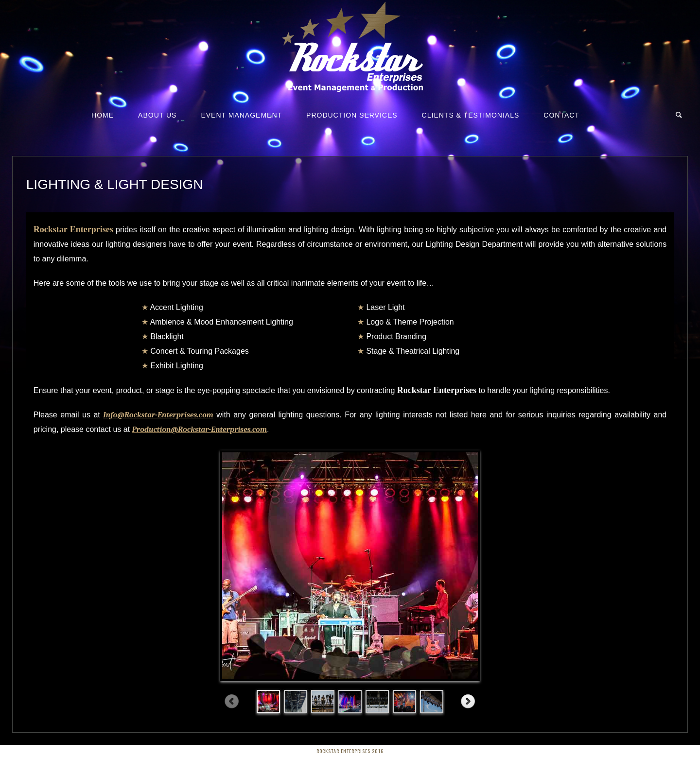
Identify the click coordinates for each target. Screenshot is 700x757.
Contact (561, 115)
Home (103, 115)
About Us (157, 115)
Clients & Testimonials (471, 115)
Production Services (352, 115)
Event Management (241, 115)
